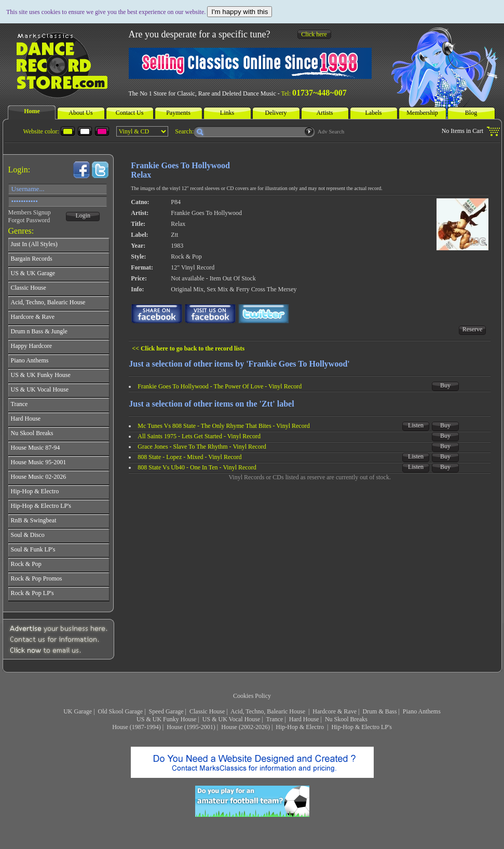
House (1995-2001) (191, 727)
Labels (374, 113)
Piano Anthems (422, 711)
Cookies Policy (252, 696)
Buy (445, 385)
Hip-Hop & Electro (301, 727)
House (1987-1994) (137, 727)
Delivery (276, 113)
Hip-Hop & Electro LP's (361, 727)
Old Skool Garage (121, 711)
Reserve (473, 329)
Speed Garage (166, 711)
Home (32, 111)
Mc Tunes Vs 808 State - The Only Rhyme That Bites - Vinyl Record (223, 426)
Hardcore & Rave (335, 711)
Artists (324, 113)
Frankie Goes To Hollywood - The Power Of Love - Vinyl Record (220, 386)
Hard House (304, 719)
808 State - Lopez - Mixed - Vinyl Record (189, 457)
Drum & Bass (379, 711)
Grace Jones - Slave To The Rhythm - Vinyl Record (202, 447)
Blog (471, 113)
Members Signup (30, 212)
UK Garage (78, 711)
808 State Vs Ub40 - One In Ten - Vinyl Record (197, 467)
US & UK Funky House (166, 719)
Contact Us (130, 113)
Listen (416, 425)
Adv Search (331, 131)
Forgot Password (29, 220)
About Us (80, 113)
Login (83, 215)
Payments (178, 113)
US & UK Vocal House (231, 719)
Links (227, 113)
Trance (275, 719)
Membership (422, 113)
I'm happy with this (240, 12)
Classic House (207, 711)
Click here (314, 34)
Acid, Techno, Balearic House (269, 711)
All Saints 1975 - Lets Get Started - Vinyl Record (199, 436)
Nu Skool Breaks (346, 719)
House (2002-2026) (246, 727)
